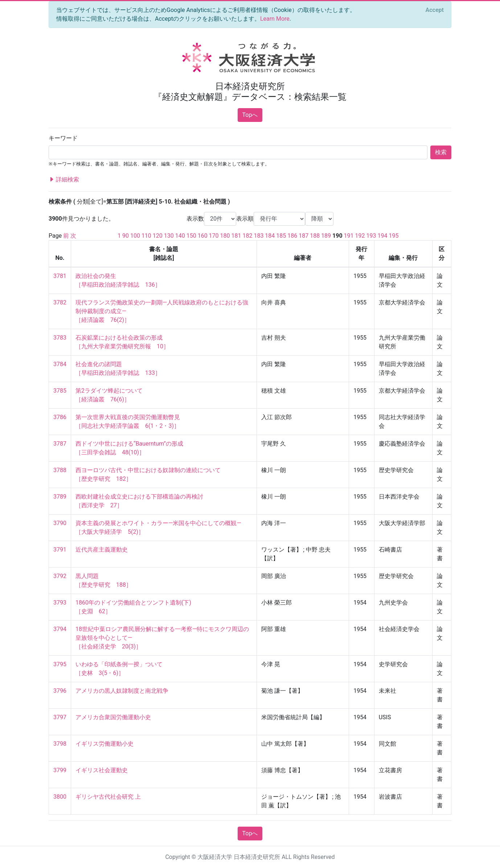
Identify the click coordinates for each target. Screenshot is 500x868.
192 (360, 236)
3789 (60, 497)
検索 (441, 152)
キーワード (63, 138)
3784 (60, 364)
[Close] (435, 10)
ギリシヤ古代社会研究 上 (108, 797)
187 (304, 236)
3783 (60, 338)
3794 (60, 629)
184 (270, 236)
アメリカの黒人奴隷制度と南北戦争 (122, 691)
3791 (60, 550)
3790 (60, 523)
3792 (60, 576)
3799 (60, 770)
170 (214, 236)
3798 (60, 744)
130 (169, 236)
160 (203, 236)
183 (259, 236)
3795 (60, 664)
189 (326, 236)
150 (191, 236)
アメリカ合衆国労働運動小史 (113, 717)
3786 (60, 417)
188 (315, 236)
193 (371, 236)
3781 (60, 276)
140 (180, 236)
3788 (60, 470)
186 (292, 236)
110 (146, 236)
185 (281, 236)
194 (382, 236)
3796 (60, 691)
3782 (60, 302)
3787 (60, 444)
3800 (60, 797)
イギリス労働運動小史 (104, 744)
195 (394, 236)
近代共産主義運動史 (102, 550)
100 (135, 236)
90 (126, 236)
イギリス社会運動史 (102, 770)
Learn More (275, 19)
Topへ (250, 115)
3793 (60, 603)
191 (349, 236)
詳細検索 (64, 180)
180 (225, 236)
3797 (60, 717)
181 (236, 236)
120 (158, 236)
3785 (60, 391)
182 (247, 236)
